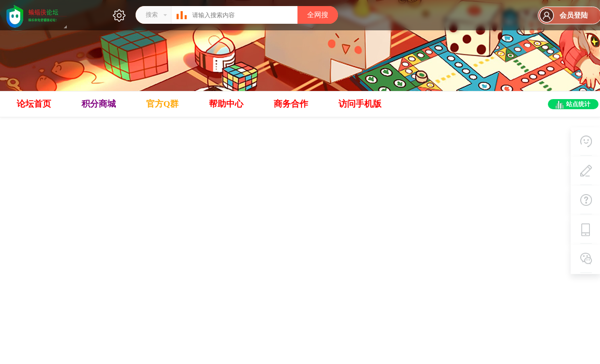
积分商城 (99, 104)
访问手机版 (360, 104)
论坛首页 (34, 104)
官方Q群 (162, 104)
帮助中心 (226, 104)
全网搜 (318, 15)
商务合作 (291, 104)
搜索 (152, 15)
